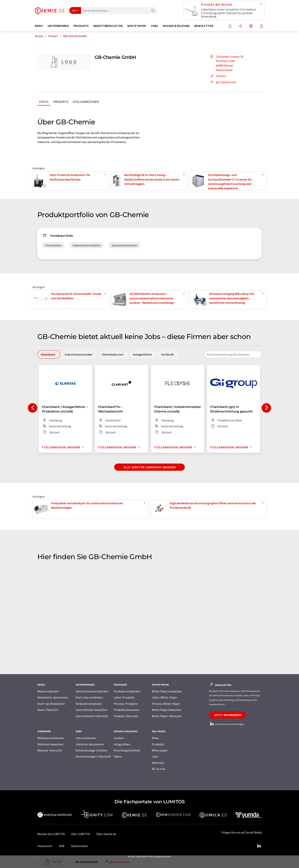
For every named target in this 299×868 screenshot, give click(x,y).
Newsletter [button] (204, 26)
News (155, 738)
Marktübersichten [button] (108, 26)
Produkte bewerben (127, 710)
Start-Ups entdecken (89, 697)
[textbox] (233, 354)
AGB (62, 846)
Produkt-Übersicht (126, 716)
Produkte (61, 102)
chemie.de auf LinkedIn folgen (227, 724)
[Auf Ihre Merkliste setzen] (230, 26)
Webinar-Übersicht (50, 750)
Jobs (155, 756)
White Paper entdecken (167, 691)
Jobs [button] (154, 26)
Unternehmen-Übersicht (92, 716)
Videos (118, 756)
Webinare (158, 763)
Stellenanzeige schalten (91, 750)
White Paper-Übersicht (167, 716)
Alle (74, 10)
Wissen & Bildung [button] (176, 26)
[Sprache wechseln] (251, 26)
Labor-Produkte (124, 697)
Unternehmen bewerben (92, 710)
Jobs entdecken (86, 738)
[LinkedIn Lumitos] (259, 846)
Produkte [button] (81, 26)
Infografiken (122, 744)
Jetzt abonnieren (228, 715)
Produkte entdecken (127, 691)
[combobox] (233, 354)
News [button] (39, 26)
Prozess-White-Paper (166, 704)
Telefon (218, 76)
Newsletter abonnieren (53, 697)
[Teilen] (240, 26)
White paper (160, 750)
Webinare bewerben (50, 744)
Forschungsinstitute (127, 750)
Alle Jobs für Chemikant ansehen (150, 467)
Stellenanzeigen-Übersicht (93, 756)
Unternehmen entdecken (92, 691)
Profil (44, 102)
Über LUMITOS (80, 834)
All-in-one (158, 769)
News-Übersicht (48, 710)
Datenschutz (80, 846)
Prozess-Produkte (126, 704)
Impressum (45, 846)
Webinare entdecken (51, 738)
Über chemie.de (106, 834)
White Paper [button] (137, 26)
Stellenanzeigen (86, 102)
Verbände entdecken (89, 704)
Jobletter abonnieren (90, 744)
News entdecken (48, 691)
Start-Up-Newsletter (51, 704)
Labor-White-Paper (164, 697)
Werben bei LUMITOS (51, 834)
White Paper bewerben (167, 710)
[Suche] (153, 11)
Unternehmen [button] (58, 26)
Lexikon (119, 738)
